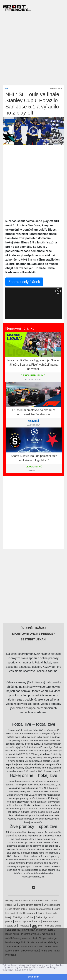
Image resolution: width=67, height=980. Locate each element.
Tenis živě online (53, 926)
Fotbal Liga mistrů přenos (28, 921)
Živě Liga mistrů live (23, 917)
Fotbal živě (11, 926)
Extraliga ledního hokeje (18, 901)
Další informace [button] (24, 970)
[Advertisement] (33, 49)
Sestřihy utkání (33, 639)
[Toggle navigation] (59, 8)
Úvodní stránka (33, 628)
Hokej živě (24, 926)
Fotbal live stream (26, 913)
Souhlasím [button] (34, 977)
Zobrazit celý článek (24, 282)
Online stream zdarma (30, 905)
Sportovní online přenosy (34, 634)
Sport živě (37, 926)
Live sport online (52, 905)
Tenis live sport (50, 921)
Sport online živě (41, 901)
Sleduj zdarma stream (40, 909)
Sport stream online (17, 909)
